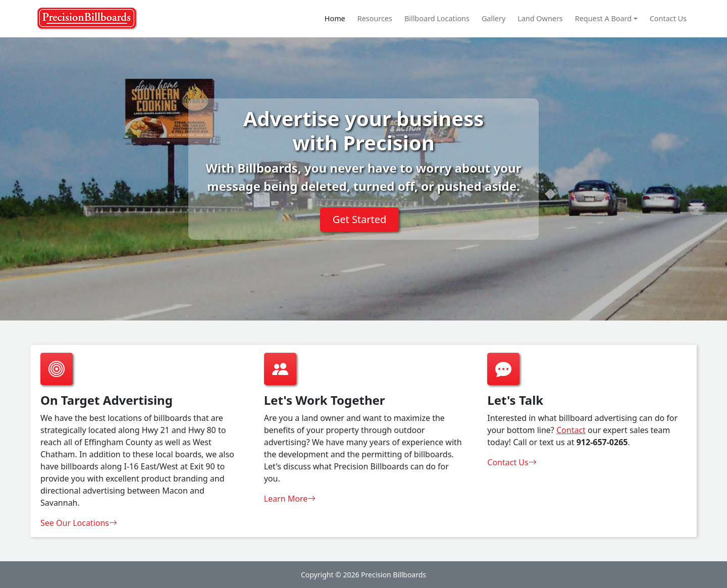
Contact (571, 430)
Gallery (494, 18)
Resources (375, 18)
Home (335, 18)
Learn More (290, 499)
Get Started (360, 219)
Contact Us (668, 18)
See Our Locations (79, 523)
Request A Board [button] (603, 18)
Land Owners (540, 18)
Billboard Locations (437, 18)
